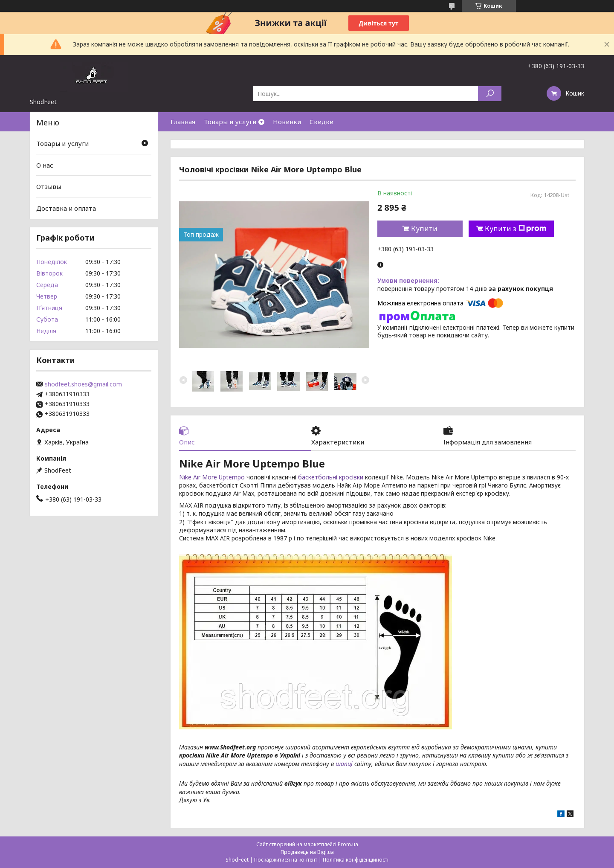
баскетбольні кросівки (331, 477)
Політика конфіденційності (356, 860)
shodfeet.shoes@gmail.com (83, 384)
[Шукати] (490, 94)
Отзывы (49, 186)
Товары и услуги (230, 122)
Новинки (287, 122)
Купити (424, 229)
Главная (183, 122)
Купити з (516, 229)
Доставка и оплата (66, 208)
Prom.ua (348, 844)
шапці (344, 764)
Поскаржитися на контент (286, 860)
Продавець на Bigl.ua (307, 852)
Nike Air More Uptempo (213, 477)
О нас (45, 165)
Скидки (321, 122)
